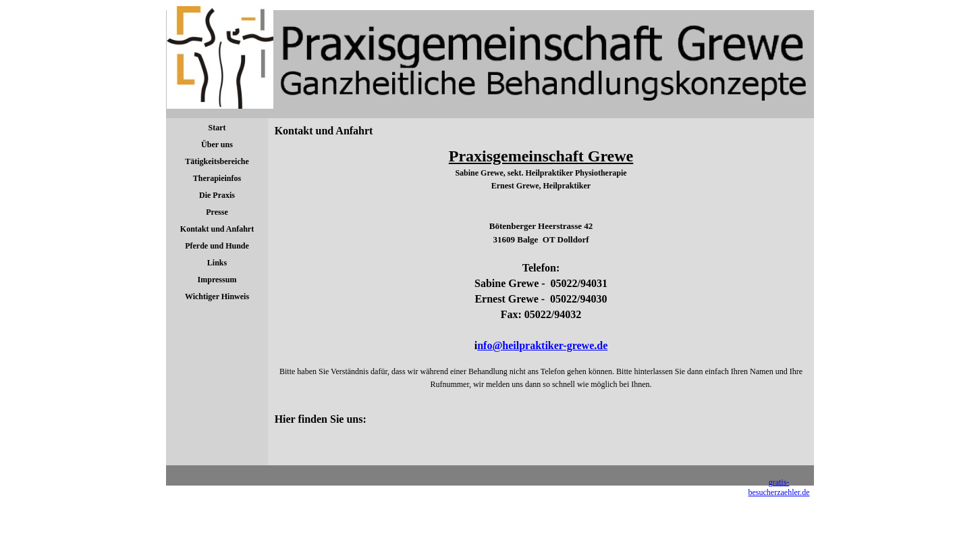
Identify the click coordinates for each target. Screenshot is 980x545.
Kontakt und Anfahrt (217, 229)
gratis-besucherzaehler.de (779, 487)
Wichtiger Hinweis (217, 296)
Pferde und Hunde (217, 246)
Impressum (217, 280)
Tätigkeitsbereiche (217, 161)
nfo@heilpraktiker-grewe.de (542, 345)
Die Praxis (217, 195)
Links (217, 263)
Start (217, 128)
